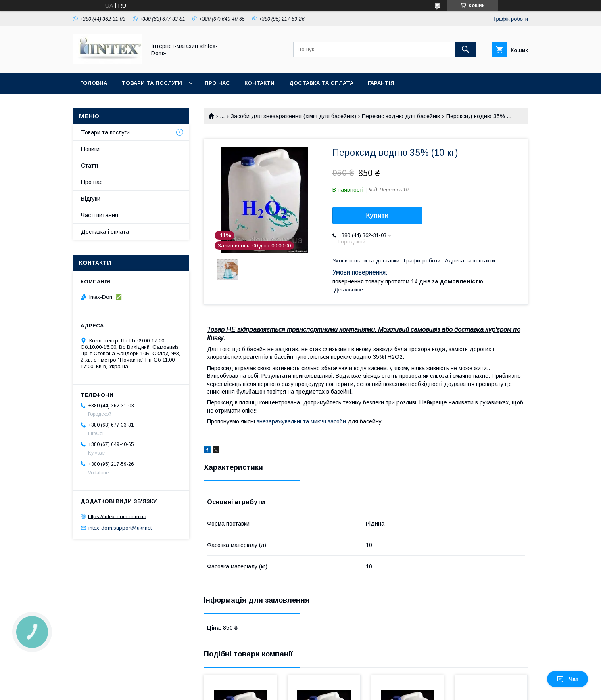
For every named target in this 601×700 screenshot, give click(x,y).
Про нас (217, 83)
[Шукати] (465, 50)
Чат (568, 679)
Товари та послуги (152, 83)
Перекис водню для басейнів (401, 116)
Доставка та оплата (321, 83)
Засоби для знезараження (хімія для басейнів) (293, 116)
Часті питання (100, 215)
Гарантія (381, 83)
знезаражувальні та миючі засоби (301, 421)
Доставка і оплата (105, 232)
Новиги (90, 149)
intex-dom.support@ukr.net (120, 528)
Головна (94, 83)
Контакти (260, 83)
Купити (378, 215)
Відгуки (91, 199)
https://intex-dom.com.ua (117, 516)
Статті (90, 166)
